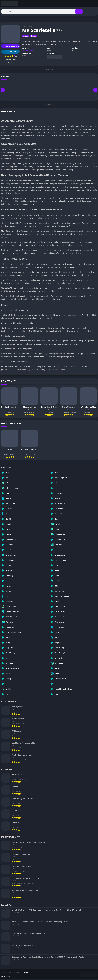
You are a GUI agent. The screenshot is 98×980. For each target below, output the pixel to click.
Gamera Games (28, 51)
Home (24, 27)
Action (31, 27)
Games (33, 37)
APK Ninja (25, 973)
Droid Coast (6, 977)
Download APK (10, 47)
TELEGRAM (9, 52)
